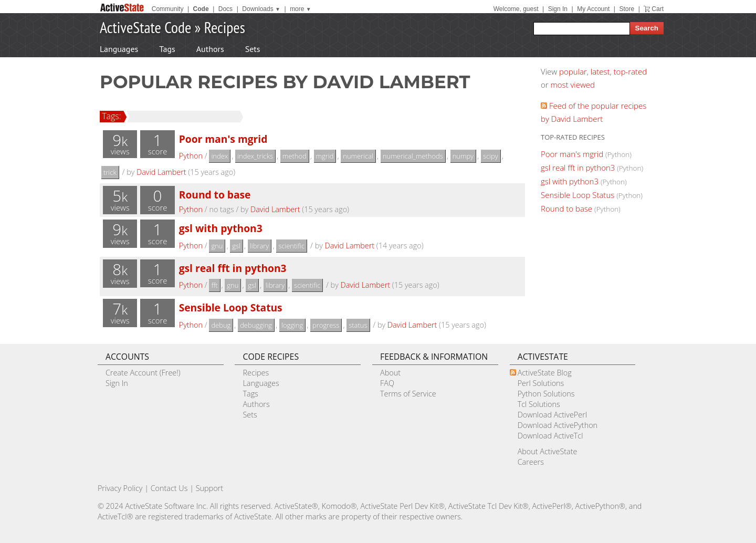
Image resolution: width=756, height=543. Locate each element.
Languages (119, 49)
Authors (210, 49)
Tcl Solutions (539, 404)
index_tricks (255, 156)
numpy (463, 156)
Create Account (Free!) (143, 373)
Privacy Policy (120, 488)
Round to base (215, 195)
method (295, 156)
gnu (217, 246)
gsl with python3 (221, 228)
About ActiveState (548, 451)
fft (214, 285)
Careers (531, 462)
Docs (225, 9)
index (219, 156)
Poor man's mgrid (223, 139)
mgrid (325, 156)
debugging (256, 325)
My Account (593, 9)
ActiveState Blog (545, 373)
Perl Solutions (541, 383)
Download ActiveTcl (550, 436)
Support (209, 488)
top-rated (631, 71)
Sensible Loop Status (231, 307)
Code (201, 9)
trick (110, 172)
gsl (236, 246)
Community (168, 9)
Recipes (225, 27)
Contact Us (169, 488)
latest (600, 71)
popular (573, 71)
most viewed (573, 85)
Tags (167, 49)
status (358, 325)
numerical (358, 156)
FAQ (387, 383)
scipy (491, 156)
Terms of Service (408, 394)
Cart (658, 9)
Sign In (558, 9)
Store (627, 9)
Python (191, 156)
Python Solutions (546, 394)
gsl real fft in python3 (233, 268)
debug (221, 325)
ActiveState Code (145, 27)
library (259, 246)
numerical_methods (413, 156)
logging (292, 325)
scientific (291, 246)
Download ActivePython (558, 425)
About (390, 373)
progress (326, 325)
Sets (253, 49)
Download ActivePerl (552, 415)
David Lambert (161, 172)
